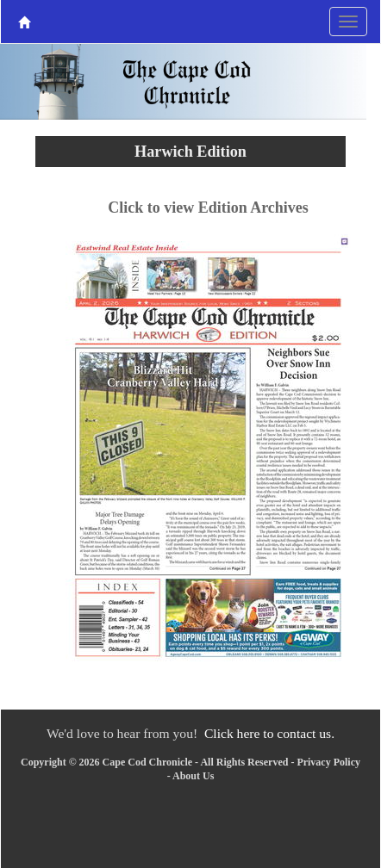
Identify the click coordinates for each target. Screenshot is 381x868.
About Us (193, 776)
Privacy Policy (328, 762)
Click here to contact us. (269, 733)
